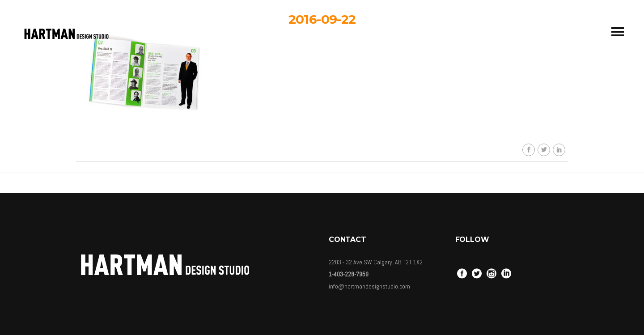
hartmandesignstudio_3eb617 (329, 98)
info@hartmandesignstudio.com (369, 286)
